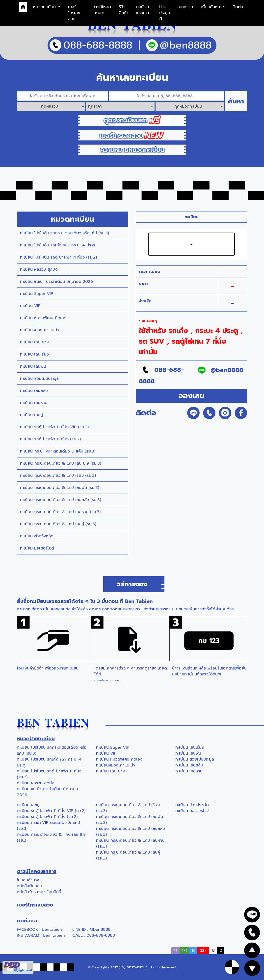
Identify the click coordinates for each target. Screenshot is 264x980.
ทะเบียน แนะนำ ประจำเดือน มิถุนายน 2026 (56, 282)
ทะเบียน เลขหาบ (34, 403)
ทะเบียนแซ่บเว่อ (143, 10)
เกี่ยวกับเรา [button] (211, 7)
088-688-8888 (101, 935)
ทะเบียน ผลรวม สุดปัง (39, 269)
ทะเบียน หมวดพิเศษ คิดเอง (43, 318)
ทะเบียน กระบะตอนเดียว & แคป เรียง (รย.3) (58, 476)
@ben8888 (100, 930)
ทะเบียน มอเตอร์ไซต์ (37, 548)
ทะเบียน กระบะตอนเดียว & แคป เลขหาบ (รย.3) (60, 512)
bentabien (52, 930)
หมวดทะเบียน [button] (45, 7)
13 (213, 950)
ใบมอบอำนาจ (28, 880)
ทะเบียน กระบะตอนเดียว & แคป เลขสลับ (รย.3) (61, 500)
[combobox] (120, 106)
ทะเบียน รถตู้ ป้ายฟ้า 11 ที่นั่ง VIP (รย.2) (54, 427)
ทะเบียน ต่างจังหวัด (37, 536)
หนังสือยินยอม (29, 886)
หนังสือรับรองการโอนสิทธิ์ (39, 892)
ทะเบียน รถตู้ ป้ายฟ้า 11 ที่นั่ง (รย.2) (50, 439)
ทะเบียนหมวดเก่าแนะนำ (40, 330)
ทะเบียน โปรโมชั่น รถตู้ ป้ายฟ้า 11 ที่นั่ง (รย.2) (58, 257)
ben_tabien (54, 935)
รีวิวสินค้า (124, 10)
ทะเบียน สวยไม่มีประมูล (39, 379)
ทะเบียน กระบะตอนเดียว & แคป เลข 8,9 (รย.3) (61, 463)
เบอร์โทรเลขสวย (74, 13)
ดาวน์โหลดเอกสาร (102, 10)
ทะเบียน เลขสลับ (34, 391)
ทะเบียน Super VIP (37, 294)
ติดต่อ (238, 7)
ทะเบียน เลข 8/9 (34, 342)
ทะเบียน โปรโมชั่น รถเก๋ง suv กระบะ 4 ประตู (57, 245)
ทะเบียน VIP (30, 306)
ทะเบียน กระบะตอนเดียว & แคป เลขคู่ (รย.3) (58, 524)
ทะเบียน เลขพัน (33, 366)
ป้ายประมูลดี (165, 13)
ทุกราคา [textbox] (95, 106)
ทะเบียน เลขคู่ (31, 415)
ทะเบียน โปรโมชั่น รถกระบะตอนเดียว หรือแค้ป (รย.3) (65, 233)
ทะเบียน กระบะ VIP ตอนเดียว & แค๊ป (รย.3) (58, 451)
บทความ (186, 7)
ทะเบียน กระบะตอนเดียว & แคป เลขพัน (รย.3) (60, 488)
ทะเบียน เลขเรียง (34, 354)
